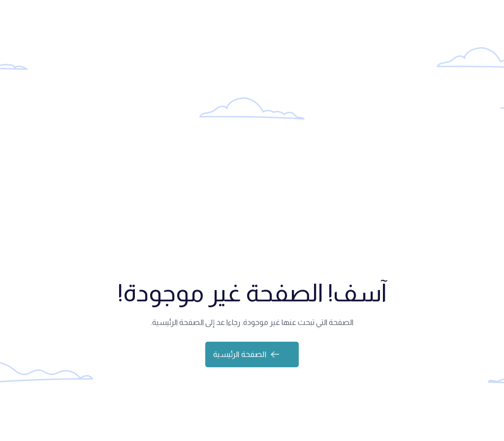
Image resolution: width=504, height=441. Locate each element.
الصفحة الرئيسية (246, 354)
